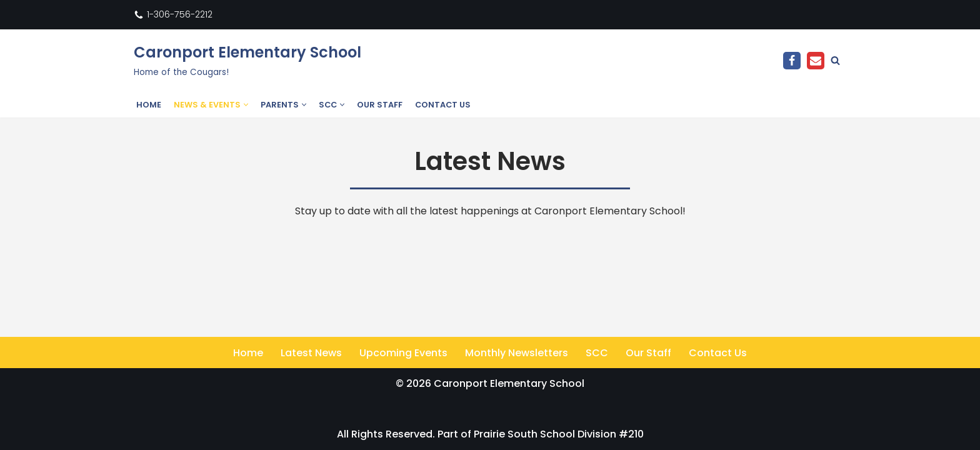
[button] (246, 105)
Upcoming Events (403, 353)
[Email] (816, 61)
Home (149, 105)
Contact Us (443, 105)
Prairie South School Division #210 (559, 434)
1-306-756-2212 (180, 14)
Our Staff (380, 105)
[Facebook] (792, 61)
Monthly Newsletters (517, 353)
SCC (597, 353)
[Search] (835, 60)
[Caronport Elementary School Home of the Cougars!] (247, 61)
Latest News (311, 353)
